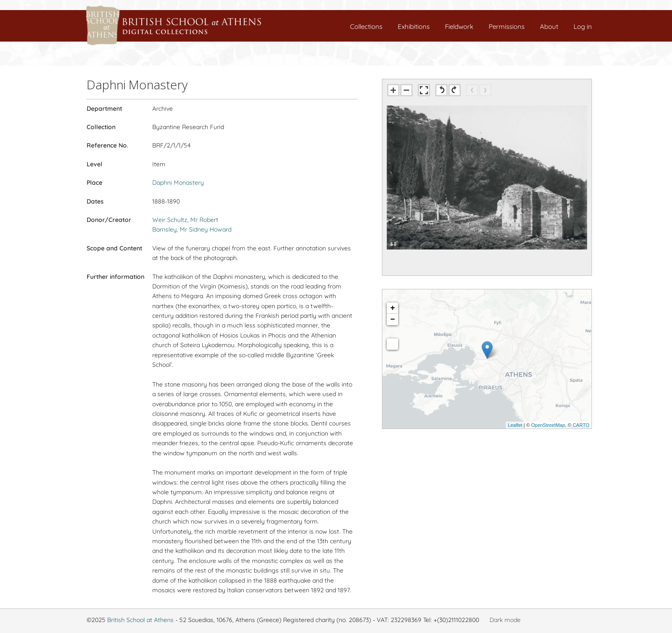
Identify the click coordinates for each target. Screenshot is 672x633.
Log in (583, 26)
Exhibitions (414, 26)
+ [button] (393, 308)
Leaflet (515, 425)
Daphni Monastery (178, 183)
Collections (366, 26)
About (549, 26)
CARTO (581, 425)
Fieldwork (459, 26)
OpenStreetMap (548, 425)
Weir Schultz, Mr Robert (185, 220)
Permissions (507, 26)
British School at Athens (140, 620)
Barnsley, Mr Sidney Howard (192, 229)
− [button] (393, 320)
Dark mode (505, 620)
